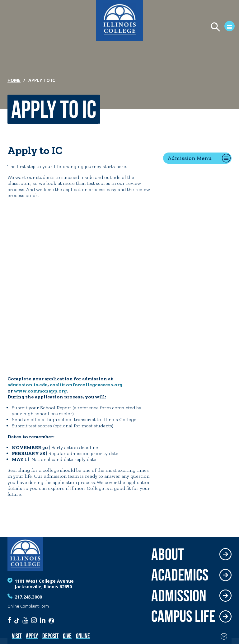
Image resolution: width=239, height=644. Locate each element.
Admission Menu (190, 158)
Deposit (50, 636)
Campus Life (183, 616)
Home (14, 80)
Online (83, 636)
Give (67, 636)
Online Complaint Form (28, 606)
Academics (180, 575)
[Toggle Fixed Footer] (224, 636)
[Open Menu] (220, 28)
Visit (17, 636)
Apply (32, 636)
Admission (179, 596)
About (168, 555)
